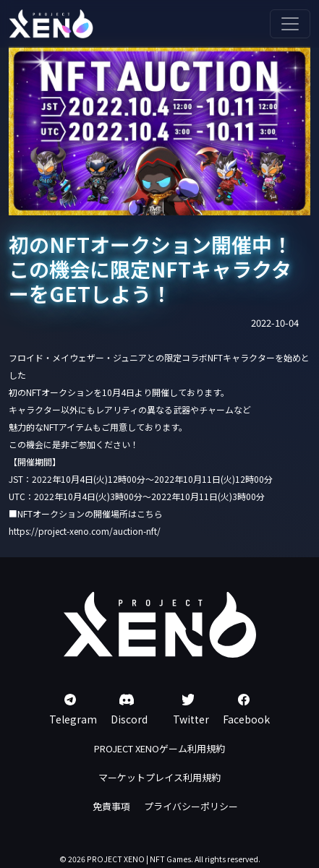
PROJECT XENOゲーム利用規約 (159, 748)
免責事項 (111, 806)
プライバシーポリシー (191, 806)
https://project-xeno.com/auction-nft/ (85, 531)
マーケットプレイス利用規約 (159, 777)
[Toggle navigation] (290, 24)
